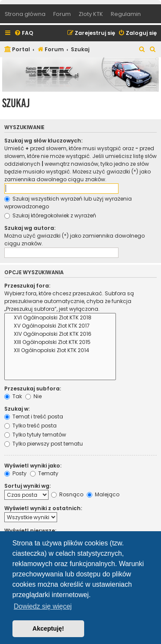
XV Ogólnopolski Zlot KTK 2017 (60, 326)
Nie (33, 396)
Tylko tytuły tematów (35, 435)
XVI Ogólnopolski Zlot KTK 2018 (60, 318)
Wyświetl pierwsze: (30, 531)
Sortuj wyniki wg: (27, 486)
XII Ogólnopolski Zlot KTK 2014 (60, 351)
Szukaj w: (17, 409)
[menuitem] (24, 33)
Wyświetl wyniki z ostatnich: (43, 508)
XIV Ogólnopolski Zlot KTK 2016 (60, 334)
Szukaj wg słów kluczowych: (43, 141)
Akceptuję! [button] (49, 629)
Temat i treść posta (34, 416)
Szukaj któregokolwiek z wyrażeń (50, 215)
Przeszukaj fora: (27, 286)
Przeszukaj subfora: (33, 389)
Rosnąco (67, 494)
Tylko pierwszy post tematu (44, 444)
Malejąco (103, 494)
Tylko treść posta (30, 426)
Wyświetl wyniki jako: (33, 466)
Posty (15, 473)
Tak (13, 396)
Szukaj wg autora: (30, 228)
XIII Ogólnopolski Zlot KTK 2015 (60, 342)
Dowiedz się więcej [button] (43, 606)
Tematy (44, 473)
